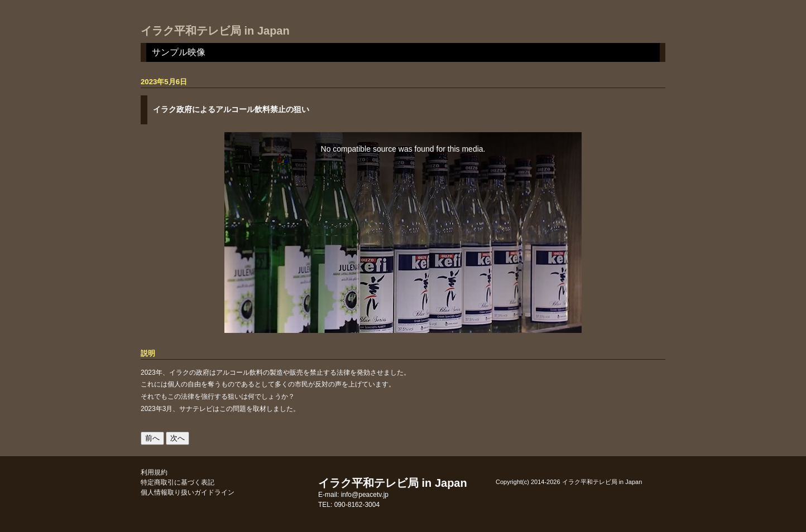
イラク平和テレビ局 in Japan (215, 31)
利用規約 (154, 472)
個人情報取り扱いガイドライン (188, 492)
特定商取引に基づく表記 (177, 482)
